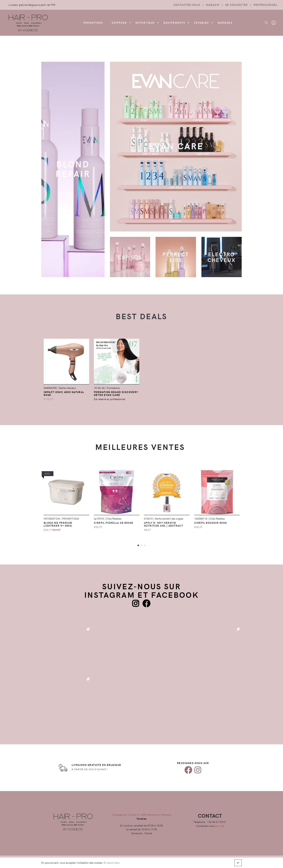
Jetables (201, 23)
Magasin (213, 5)
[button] (138, 545)
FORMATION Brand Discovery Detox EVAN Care (116, 393)
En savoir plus (111, 863)
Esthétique (145, 23)
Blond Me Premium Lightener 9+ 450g (58, 524)
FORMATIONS (93, 23)
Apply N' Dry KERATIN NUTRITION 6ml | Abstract (164, 524)
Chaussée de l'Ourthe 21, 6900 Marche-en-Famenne (141, 815)
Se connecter (237, 5)
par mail (219, 826)
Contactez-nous (187, 5)
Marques (225, 23)
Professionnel (265, 5)
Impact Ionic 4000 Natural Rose (64, 393)
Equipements (174, 23)
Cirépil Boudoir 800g (211, 523)
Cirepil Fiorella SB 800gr (114, 523)
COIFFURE (119, 23)
